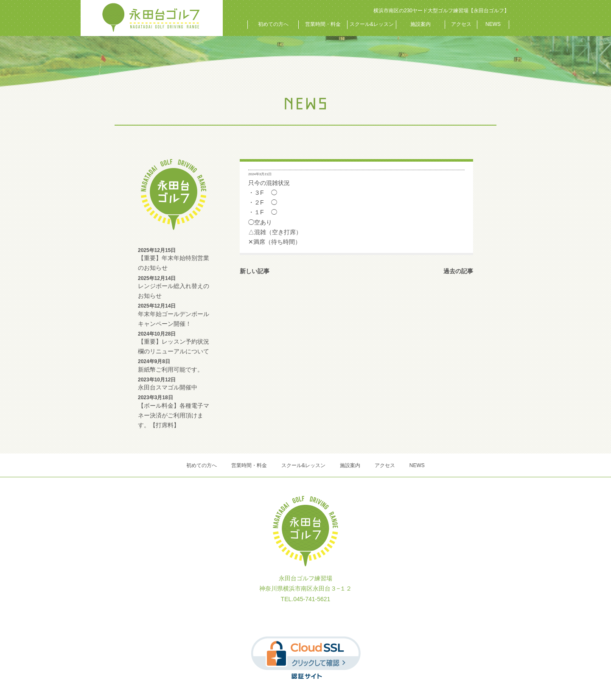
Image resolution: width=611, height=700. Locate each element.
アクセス (461, 24)
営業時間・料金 (323, 24)
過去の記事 (458, 271)
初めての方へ (273, 24)
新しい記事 (255, 271)
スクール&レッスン (372, 24)
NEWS (493, 24)
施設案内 (420, 24)
